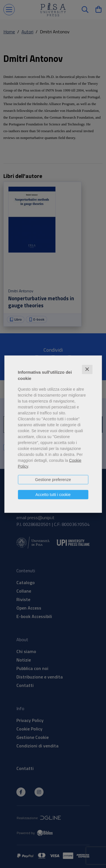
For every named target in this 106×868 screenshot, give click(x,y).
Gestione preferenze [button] (53, 479)
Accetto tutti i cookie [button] (53, 494)
